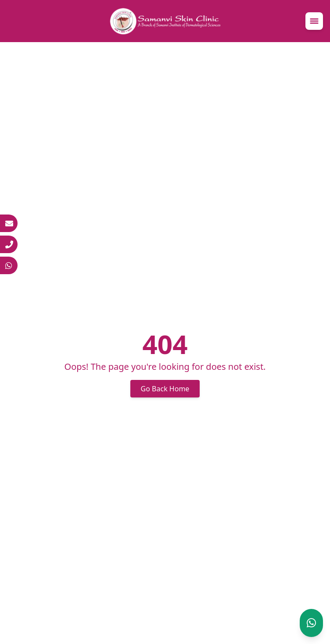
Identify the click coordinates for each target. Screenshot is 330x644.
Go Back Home (165, 389)
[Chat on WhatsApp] (311, 623)
